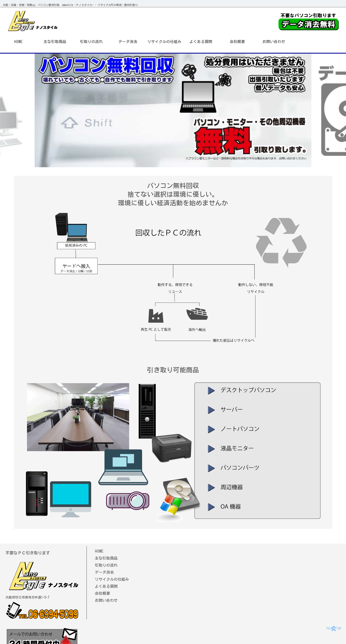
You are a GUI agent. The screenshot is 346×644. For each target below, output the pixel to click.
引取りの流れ (91, 42)
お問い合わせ (274, 42)
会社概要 (237, 42)
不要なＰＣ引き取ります (28, 553)
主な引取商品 (55, 42)
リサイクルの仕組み (164, 42)
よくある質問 (201, 42)
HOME (18, 42)
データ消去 (128, 42)
